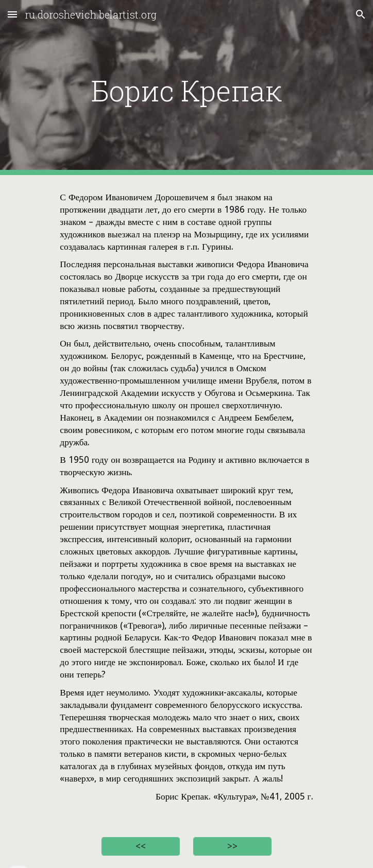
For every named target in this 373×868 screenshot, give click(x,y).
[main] (186, 88)
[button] (12, 14)
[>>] (232, 847)
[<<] (140, 847)
